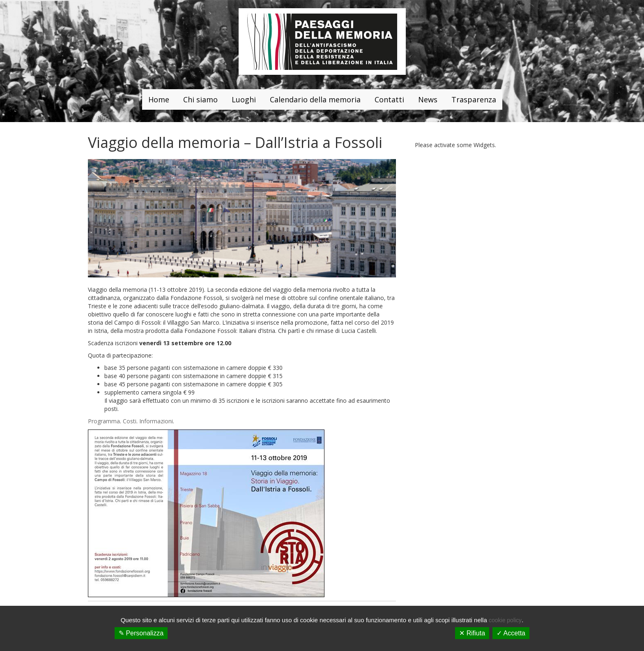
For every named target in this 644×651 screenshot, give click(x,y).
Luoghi (244, 99)
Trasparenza (474, 99)
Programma (104, 421)
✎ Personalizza (141, 633)
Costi (130, 421)
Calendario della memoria (315, 99)
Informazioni (156, 421)
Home (159, 99)
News (428, 99)
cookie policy (505, 620)
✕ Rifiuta (472, 633)
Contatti (389, 99)
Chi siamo (200, 99)
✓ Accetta (511, 633)
